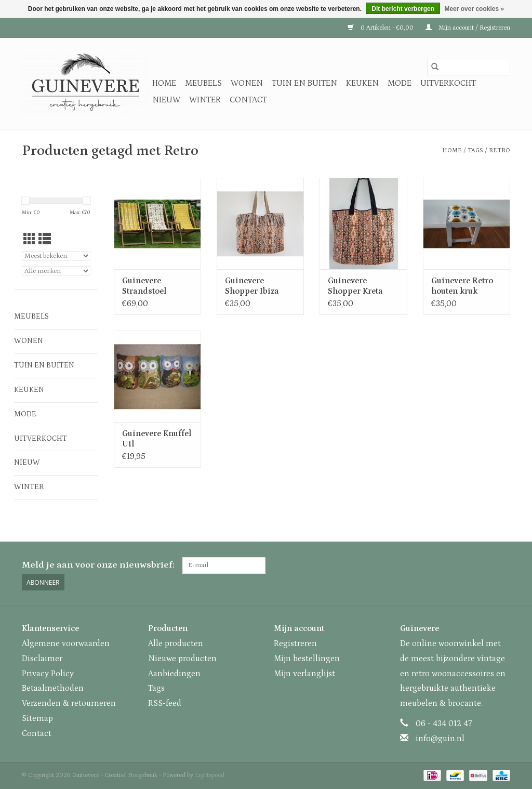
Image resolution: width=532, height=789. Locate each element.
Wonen (247, 83)
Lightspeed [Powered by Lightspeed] (210, 775)
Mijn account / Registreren (468, 28)
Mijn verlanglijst (304, 674)
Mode (400, 83)
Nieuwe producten (182, 659)
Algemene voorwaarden (66, 643)
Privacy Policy (48, 674)
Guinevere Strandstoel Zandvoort (144, 286)
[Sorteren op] (56, 256)
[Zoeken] (469, 67)
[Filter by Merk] (56, 271)
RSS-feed (165, 703)
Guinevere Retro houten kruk (462, 286)
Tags (475, 150)
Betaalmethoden (53, 688)
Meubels (203, 83)
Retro (500, 150)
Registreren (295, 643)
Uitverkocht (448, 83)
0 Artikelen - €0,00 (381, 28)
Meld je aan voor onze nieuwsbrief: (98, 565)
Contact (248, 100)
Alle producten (176, 643)
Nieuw (166, 100)
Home (164, 83)
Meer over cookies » (474, 9)
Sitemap (37, 718)
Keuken (362, 83)
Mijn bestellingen (307, 659)
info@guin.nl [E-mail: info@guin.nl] (440, 739)
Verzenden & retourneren (69, 703)
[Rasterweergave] (30, 240)
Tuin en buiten (304, 83)
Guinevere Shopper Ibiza (252, 286)
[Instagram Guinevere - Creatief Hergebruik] (502, 566)
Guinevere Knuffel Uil (157, 439)
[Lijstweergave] (45, 240)
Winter (205, 100)
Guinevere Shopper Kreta (355, 286)
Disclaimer (42, 659)
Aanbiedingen (174, 674)
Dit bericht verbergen (403, 9)
